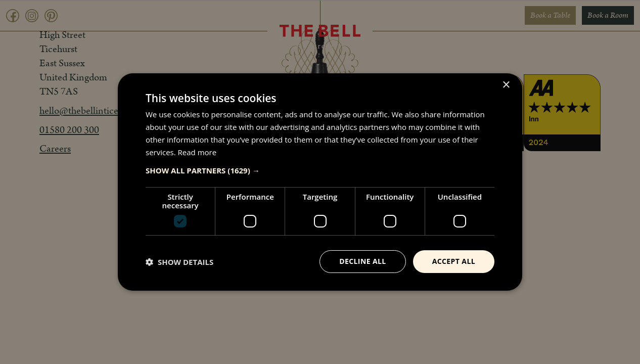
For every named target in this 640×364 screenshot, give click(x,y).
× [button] (506, 85)
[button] (320, 170)
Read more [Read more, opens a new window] (197, 152)
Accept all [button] (454, 261)
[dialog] (320, 182)
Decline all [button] (362, 261)
